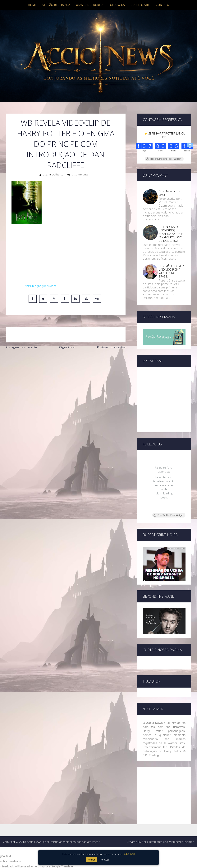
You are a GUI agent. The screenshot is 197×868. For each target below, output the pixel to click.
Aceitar (91, 860)
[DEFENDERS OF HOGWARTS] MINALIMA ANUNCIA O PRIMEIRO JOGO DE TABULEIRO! (171, 234)
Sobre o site (140, 5)
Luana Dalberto (53, 175)
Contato (163, 5)
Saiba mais (129, 854)
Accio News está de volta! (171, 193)
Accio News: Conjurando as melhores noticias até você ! (63, 842)
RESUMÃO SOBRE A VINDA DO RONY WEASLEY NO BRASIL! (171, 271)
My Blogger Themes (181, 842)
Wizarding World (89, 5)
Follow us (117, 5)
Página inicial (67, 347)
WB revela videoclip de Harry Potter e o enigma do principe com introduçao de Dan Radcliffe (66, 144)
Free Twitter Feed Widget (168, 515)
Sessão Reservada (56, 5)
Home (32, 5)
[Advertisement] (65, 380)
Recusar (105, 860)
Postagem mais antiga (111, 347)
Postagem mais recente (21, 347)
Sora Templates (152, 842)
